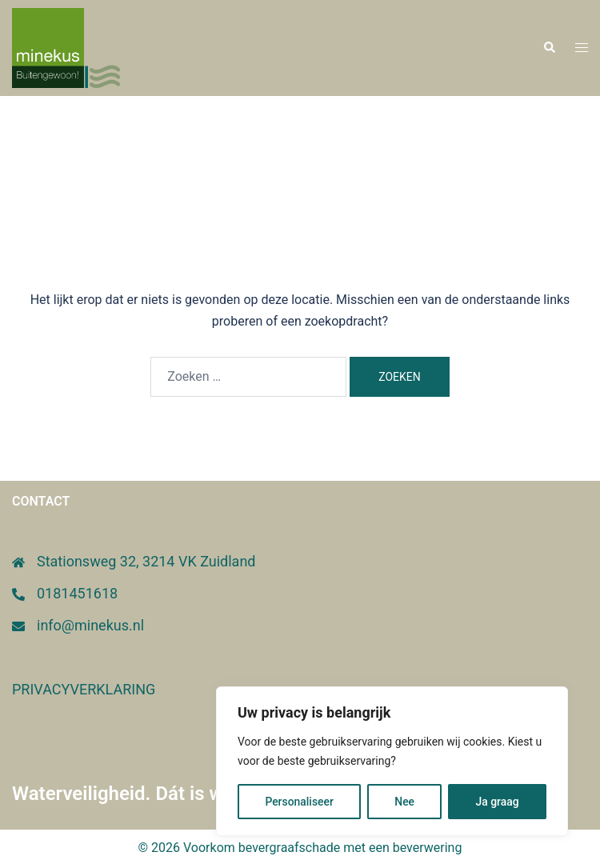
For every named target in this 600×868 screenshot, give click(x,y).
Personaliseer (299, 802)
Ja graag (497, 802)
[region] (392, 762)
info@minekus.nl (90, 625)
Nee (404, 802)
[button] (549, 48)
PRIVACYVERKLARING (84, 689)
